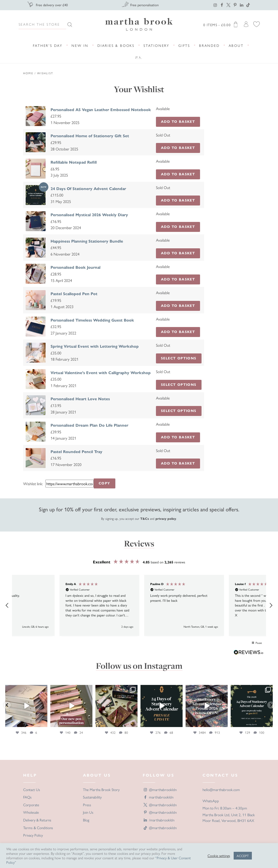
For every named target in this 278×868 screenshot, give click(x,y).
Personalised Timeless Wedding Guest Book (92, 320)
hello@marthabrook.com (221, 789)
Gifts (184, 45)
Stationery (156, 45)
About (236, 45)
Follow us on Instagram (139, 666)
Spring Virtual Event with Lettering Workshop (95, 346)
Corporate (31, 805)
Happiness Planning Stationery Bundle (87, 241)
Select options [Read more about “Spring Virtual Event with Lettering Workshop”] (179, 358)
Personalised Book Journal (75, 267)
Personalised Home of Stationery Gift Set (90, 136)
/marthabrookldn (159, 820)
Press (87, 805)
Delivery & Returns (37, 820)
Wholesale (31, 812)
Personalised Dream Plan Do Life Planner (89, 425)
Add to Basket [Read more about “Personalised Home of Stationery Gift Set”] (178, 148)
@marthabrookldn (160, 789)
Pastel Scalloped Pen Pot (74, 294)
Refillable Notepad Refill (74, 162)
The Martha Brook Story (101, 789)
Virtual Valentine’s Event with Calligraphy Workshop (101, 373)
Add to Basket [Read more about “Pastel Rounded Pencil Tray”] (178, 463)
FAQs (27, 797)
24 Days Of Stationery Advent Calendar (88, 189)
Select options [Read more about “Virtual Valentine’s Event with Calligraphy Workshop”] (179, 385)
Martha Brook (139, 24)
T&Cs (145, 519)
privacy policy (166, 519)
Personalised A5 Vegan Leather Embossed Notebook (101, 110)
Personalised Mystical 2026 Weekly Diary (89, 215)
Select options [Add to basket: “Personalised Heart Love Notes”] (179, 411)
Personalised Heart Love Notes (80, 399)
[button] (7, 605)
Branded (209, 45)
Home (28, 73)
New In (80, 45)
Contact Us (32, 789)
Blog (86, 820)
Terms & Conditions (38, 828)
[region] (139, 605)
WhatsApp (211, 801)
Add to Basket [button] (178, 122)
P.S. (139, 58)
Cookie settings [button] (219, 856)
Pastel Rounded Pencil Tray (76, 452)
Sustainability (92, 797)
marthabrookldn (158, 797)
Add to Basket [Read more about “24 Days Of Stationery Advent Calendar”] (178, 200)
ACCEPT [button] (243, 856)
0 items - (221, 24)
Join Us (88, 812)
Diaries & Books (116, 45)
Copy (104, 483)
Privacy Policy (33, 835)
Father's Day (48, 45)
